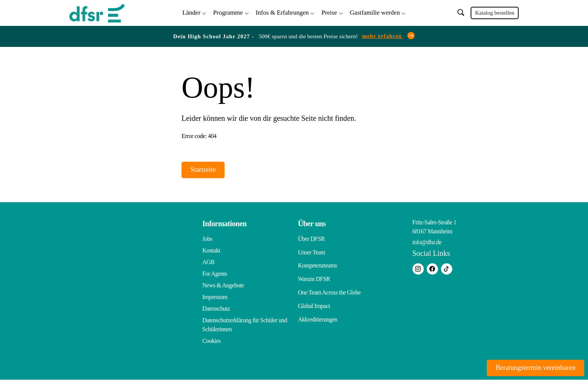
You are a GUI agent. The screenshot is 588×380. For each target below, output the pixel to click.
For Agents (215, 274)
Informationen (225, 224)
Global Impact (314, 297)
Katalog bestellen (495, 12)
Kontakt (211, 251)
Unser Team (312, 251)
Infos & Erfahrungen (282, 11)
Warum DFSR (314, 274)
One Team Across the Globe (329, 286)
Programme (228, 11)
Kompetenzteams (318, 262)
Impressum (215, 297)
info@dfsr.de (427, 243)
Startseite (207, 169)
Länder (191, 11)
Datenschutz (216, 309)
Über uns (312, 224)
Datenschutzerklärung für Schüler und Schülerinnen (245, 325)
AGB (208, 262)
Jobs (207, 239)
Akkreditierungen (318, 309)
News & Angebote (223, 286)
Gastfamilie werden (375, 11)
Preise (329, 11)
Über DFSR (312, 239)
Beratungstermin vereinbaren (529, 367)
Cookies (212, 341)
